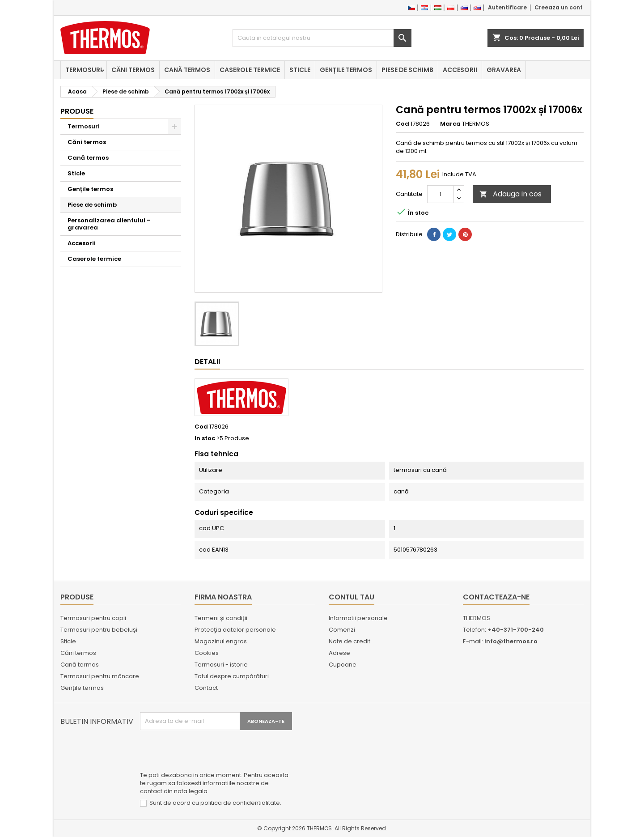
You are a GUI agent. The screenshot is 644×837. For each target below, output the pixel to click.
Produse (77, 111)
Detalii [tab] (207, 362)
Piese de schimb (407, 70)
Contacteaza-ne (496, 597)
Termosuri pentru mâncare (100, 676)
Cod (402, 124)
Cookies (207, 653)
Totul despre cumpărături (232, 676)
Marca (450, 124)
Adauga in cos (511, 194)
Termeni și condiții (221, 618)
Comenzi (342, 630)
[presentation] (208, 752)
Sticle (300, 70)
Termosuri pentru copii (93, 618)
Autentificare (507, 7)
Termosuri (84, 70)
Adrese (339, 653)
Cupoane (343, 665)
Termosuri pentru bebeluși (99, 630)
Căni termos (133, 70)
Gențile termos (346, 70)
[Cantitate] (441, 194)
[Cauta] (322, 38)
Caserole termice (250, 70)
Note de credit (350, 641)
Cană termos (187, 70)
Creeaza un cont (559, 7)
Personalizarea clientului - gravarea (109, 224)
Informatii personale (358, 618)
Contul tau (352, 597)
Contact (206, 688)
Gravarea (504, 70)
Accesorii (460, 70)
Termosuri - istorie (221, 665)
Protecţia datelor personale (235, 630)
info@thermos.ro (511, 641)
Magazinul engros (221, 641)
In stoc (205, 438)
